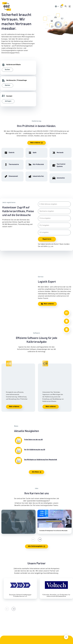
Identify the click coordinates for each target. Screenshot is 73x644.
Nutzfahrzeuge (31, 610)
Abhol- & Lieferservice (58, 613)
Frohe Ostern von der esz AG (28, 398)
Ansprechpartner (32, 632)
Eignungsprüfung (32, 613)
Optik (3, 617)
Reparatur (53, 608)
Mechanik (5, 613)
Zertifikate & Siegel (56, 617)
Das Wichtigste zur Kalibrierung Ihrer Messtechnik (36, 418)
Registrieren (47, 239)
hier (49, 247)
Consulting (5, 636)
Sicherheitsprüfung (57, 615)
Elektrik (4, 608)
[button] (57, 6)
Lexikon (53, 622)
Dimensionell (6, 615)
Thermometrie (6, 620)
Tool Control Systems (33, 617)
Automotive (29, 620)
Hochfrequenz (6, 610)
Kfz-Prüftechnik (31, 608)
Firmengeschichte (32, 638)
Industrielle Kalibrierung (34, 615)
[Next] (40, 497)
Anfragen (8, 101)
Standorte (29, 634)
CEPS (3, 634)
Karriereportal (31, 641)
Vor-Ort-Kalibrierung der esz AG (30, 408)
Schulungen (5, 632)
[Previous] (33, 497)
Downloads (54, 620)
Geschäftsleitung (31, 636)
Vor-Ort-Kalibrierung (57, 610)
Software (4, 638)
